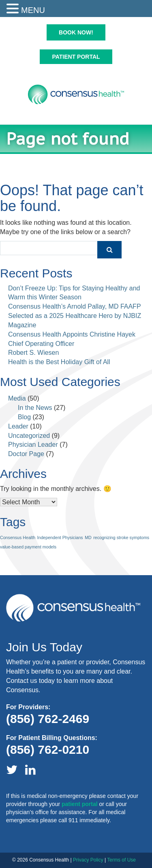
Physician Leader (33, 445)
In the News (35, 408)
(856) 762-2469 (48, 719)
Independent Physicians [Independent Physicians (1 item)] (60, 537)
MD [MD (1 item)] (88, 537)
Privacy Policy (88, 860)
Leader (18, 426)
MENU (33, 10)
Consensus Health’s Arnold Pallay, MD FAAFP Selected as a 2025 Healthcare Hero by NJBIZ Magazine (75, 316)
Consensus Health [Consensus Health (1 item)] (18, 537)
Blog (24, 417)
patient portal (80, 804)
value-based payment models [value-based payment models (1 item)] (28, 547)
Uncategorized (29, 436)
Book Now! (76, 32)
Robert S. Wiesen (33, 353)
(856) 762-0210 (48, 750)
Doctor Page (26, 454)
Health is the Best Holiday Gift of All (59, 362)
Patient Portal (76, 57)
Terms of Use (121, 860)
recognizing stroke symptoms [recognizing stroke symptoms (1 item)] (121, 537)
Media (17, 398)
